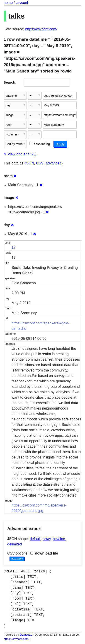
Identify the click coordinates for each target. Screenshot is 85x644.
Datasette (26, 635)
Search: (10, 82)
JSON (29, 163)
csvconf (22, 3)
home (8, 3)
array (47, 539)
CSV (40, 163)
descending (40, 144)
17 (14, 247)
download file (44, 553)
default (35, 539)
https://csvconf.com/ (41, 29)
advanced (54, 163)
